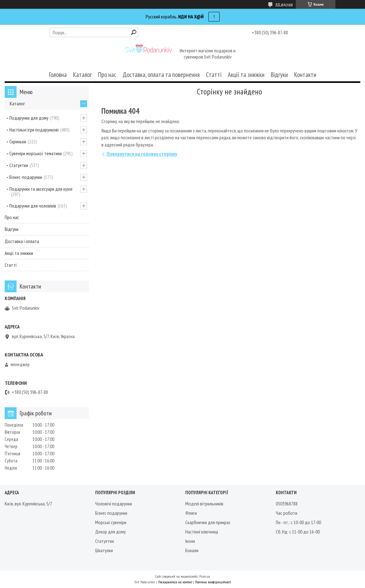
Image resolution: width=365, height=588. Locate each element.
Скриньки (18, 141)
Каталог (82, 75)
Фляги (191, 513)
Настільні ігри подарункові (34, 130)
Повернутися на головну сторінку (142, 154)
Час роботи (287, 513)
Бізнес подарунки (111, 513)
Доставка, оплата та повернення (161, 75)
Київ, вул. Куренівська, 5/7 (28, 504)
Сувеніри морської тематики (36, 153)
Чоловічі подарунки (114, 504)
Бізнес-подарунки (26, 177)
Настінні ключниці (202, 532)
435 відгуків (284, 4)
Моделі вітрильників (204, 504)
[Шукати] (134, 32)
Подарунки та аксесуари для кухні (41, 189)
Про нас (107, 75)
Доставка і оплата (22, 241)
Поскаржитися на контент (175, 582)
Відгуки (279, 75)
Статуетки (19, 165)
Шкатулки (104, 550)
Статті (214, 75)
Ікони (190, 541)
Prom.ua (205, 576)
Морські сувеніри (111, 522)
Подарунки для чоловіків (33, 206)
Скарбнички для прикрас (208, 522)
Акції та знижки (246, 75)
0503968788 (287, 504)
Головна (58, 75)
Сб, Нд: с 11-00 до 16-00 (298, 532)
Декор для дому (110, 532)
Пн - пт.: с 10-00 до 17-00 (298, 522)
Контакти (305, 75)
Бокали (192, 550)
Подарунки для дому (29, 118)
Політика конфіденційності (213, 582)
